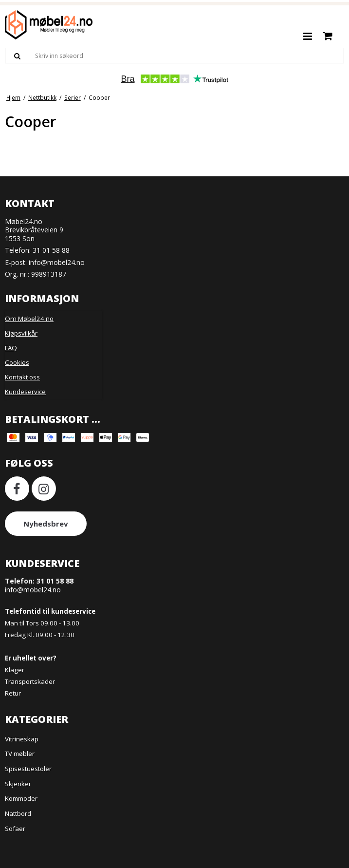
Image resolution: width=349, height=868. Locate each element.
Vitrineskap (22, 739)
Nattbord (18, 813)
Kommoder (21, 798)
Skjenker (18, 784)
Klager (15, 670)
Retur (13, 693)
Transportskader (30, 681)
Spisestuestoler (28, 769)
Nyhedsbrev (46, 524)
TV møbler (20, 754)
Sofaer (15, 829)
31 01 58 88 (51, 250)
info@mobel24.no (57, 262)
